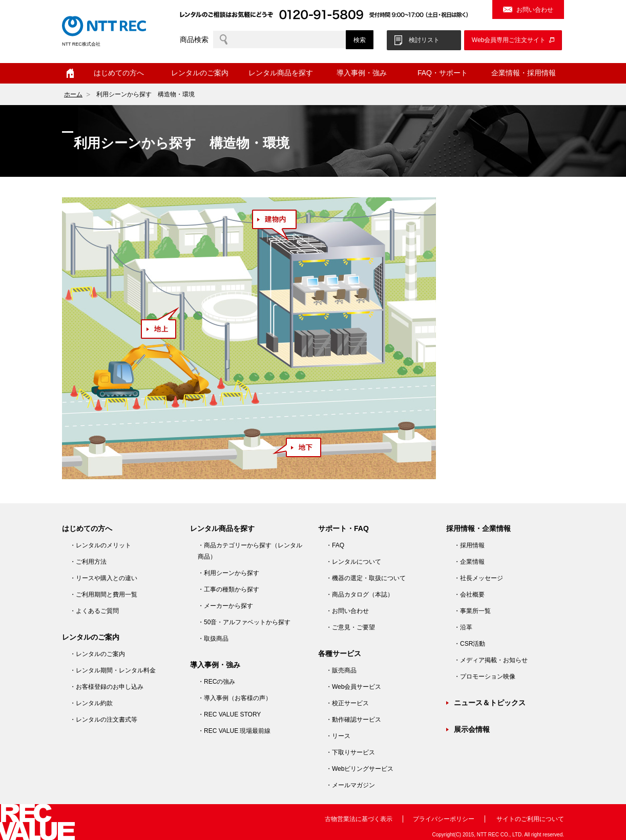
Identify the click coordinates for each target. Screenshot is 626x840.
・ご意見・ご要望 (350, 627)
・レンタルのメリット (100, 545)
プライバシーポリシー (444, 819)
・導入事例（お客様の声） (235, 698)
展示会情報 (472, 729)
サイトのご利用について (530, 819)
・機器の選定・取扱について (366, 578)
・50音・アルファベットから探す (244, 622)
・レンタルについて (353, 562)
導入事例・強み (362, 73)
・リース (338, 736)
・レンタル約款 (91, 703)
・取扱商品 (213, 639)
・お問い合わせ (347, 611)
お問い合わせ (535, 10)
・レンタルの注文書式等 (103, 720)
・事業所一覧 (472, 611)
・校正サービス (347, 703)
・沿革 (463, 627)
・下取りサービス (350, 752)
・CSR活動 (470, 644)
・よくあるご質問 (94, 611)
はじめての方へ (119, 73)
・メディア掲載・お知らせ (491, 660)
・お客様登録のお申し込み (107, 687)
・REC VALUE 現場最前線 (234, 731)
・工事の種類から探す (228, 589)
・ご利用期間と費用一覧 (103, 595)
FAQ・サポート (443, 73)
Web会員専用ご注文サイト (509, 40)
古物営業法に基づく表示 (359, 819)
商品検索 (194, 39)
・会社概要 (469, 595)
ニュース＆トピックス (490, 703)
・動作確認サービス (353, 720)
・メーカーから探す (225, 606)
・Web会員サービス (353, 687)
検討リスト (424, 40)
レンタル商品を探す (281, 73)
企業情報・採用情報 (524, 73)
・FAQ (335, 545)
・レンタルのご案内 (97, 654)
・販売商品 (341, 670)
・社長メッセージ (478, 578)
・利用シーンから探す (228, 573)
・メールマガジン (350, 785)
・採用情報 (469, 545)
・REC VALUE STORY (229, 714)
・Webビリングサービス (360, 769)
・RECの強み (216, 682)
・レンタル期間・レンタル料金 (113, 670)
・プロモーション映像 (485, 677)
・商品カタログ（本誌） (360, 595)
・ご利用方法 (88, 562)
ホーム (70, 73)
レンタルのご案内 (200, 73)
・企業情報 (469, 562)
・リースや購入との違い (103, 578)
